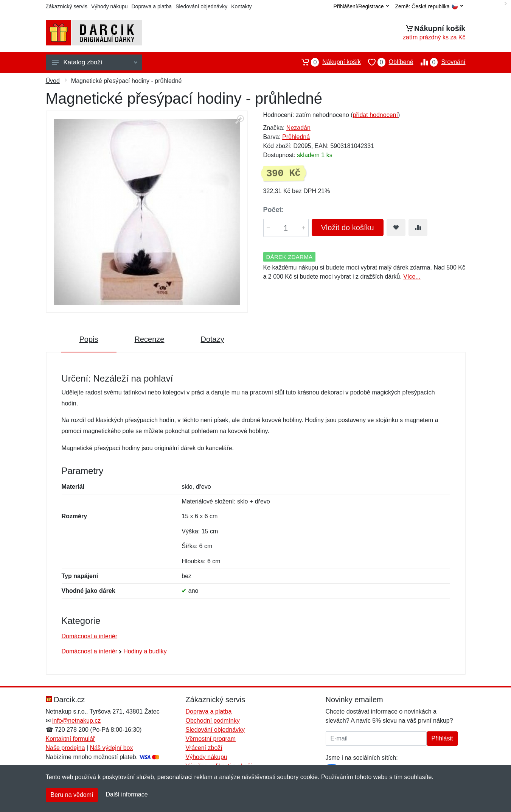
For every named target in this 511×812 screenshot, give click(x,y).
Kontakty (241, 6)
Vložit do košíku (348, 228)
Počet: (274, 210)
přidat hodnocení (375, 115)
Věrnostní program (211, 739)
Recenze (150, 339)
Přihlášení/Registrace (361, 6)
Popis (89, 339)
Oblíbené (387, 62)
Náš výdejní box (112, 748)
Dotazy (212, 339)
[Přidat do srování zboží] (418, 228)
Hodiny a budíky (145, 651)
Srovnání (440, 62)
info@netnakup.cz (76, 721)
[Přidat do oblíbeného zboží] (396, 228)
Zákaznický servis (67, 6)
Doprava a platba (152, 6)
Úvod (53, 81)
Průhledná (296, 137)
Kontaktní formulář (71, 739)
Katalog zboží (95, 62)
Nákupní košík (327, 62)
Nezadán (298, 128)
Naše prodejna (65, 748)
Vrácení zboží (204, 748)
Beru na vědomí (72, 795)
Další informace (127, 794)
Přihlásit (442, 738)
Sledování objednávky (201, 6)
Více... (412, 277)
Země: (429, 7)
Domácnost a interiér (90, 636)
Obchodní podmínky (213, 721)
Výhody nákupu (109, 6)
